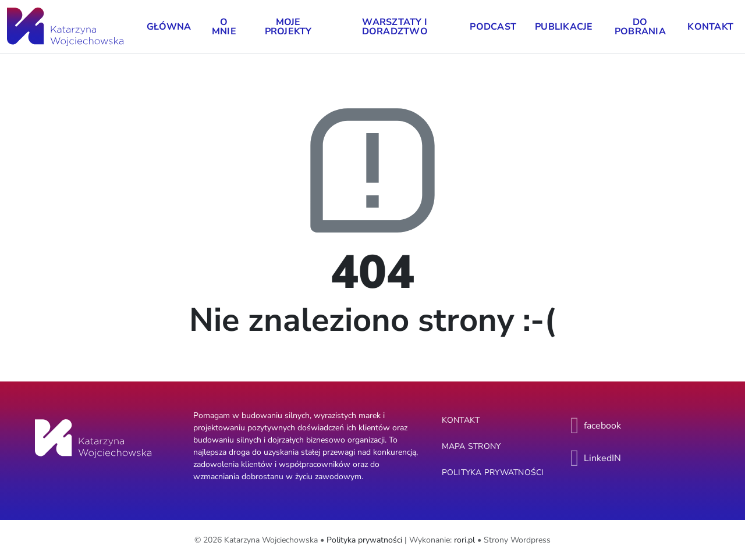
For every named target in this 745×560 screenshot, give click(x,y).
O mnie (224, 27)
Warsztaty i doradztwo (395, 27)
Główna (169, 27)
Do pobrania (640, 27)
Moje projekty (288, 27)
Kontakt (710, 27)
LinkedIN (602, 458)
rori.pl (464, 540)
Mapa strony (471, 446)
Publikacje (564, 27)
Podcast (493, 27)
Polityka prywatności (493, 472)
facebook (602, 426)
